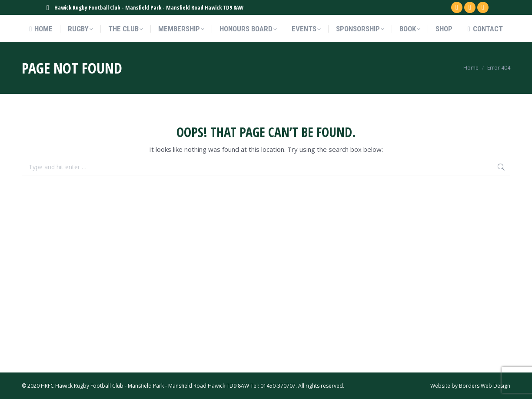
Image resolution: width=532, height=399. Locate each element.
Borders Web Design (485, 386)
